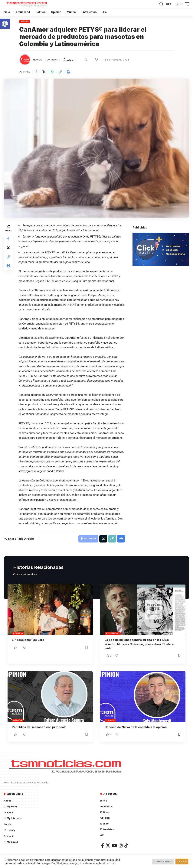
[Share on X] (44, 72)
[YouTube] (114, 845)
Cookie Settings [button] (163, 862)
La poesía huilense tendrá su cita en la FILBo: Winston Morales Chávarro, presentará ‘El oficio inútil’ (139, 644)
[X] (108, 845)
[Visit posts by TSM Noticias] (25, 60)
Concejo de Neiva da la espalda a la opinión (136, 726)
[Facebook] (103, 845)
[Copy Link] (60, 72)
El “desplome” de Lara (28, 640)
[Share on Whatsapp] (52, 72)
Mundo (25, 21)
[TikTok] (126, 845)
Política (18, 633)
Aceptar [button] (182, 862)
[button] (5, 24)
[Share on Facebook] (36, 72)
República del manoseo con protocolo (39, 726)
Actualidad (113, 633)
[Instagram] (121, 845)
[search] (161, 4)
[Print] (68, 72)
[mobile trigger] (186, 4)
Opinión (17, 720)
